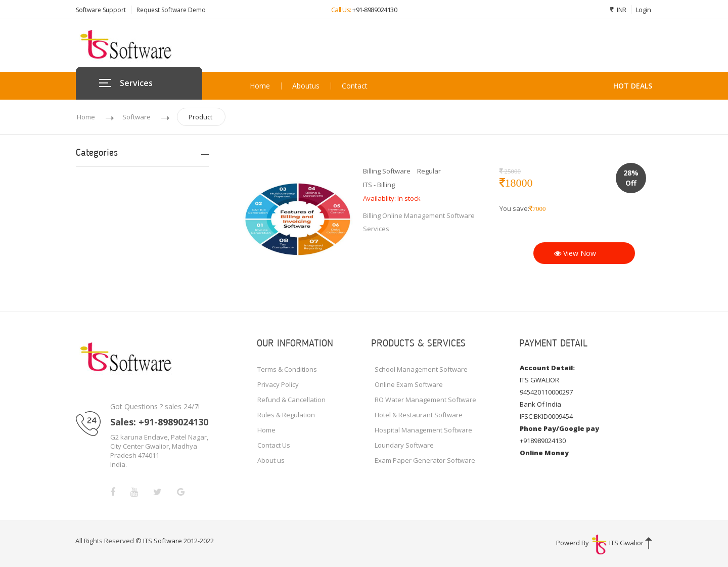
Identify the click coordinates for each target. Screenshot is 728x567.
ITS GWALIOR (539, 380)
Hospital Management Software (423, 430)
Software (136, 117)
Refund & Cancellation (291, 400)
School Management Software (421, 369)
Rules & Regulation (286, 415)
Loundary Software (404, 445)
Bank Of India (540, 404)
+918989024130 (543, 441)
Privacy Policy (278, 384)
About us (306, 86)
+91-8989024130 (375, 10)
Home (260, 86)
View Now (575, 253)
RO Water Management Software (425, 400)
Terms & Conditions (287, 369)
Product (200, 117)
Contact (355, 86)
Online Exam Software (409, 384)
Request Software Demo (171, 10)
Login (644, 10)
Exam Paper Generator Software (425, 460)
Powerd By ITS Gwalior (601, 543)
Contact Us (274, 445)
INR (616, 10)
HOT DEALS (633, 86)
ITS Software (163, 541)
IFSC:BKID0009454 (546, 416)
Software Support (101, 10)
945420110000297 (546, 392)
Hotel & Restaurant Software (419, 415)
